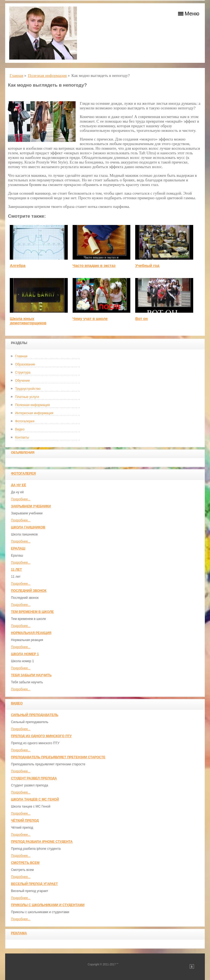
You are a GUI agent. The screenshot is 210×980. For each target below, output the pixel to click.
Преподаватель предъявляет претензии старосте (58, 757)
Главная (21, 356)
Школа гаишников (28, 527)
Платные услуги (27, 397)
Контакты (22, 437)
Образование (25, 364)
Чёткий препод (25, 821)
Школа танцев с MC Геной (35, 799)
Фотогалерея (25, 421)
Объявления (23, 453)
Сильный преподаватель (35, 715)
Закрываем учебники (31, 506)
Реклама (19, 933)
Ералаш (18, 548)
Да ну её (18, 485)
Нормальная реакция (31, 633)
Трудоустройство (28, 389)
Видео (20, 429)
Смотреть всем (25, 863)
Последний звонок (29, 591)
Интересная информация (34, 413)
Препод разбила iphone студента (42, 842)
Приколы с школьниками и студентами (48, 905)
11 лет (16, 570)
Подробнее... (21, 499)
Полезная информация (32, 405)
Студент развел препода (34, 778)
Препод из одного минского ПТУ (41, 736)
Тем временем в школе (32, 612)
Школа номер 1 (25, 654)
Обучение (22, 381)
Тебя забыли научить (31, 675)
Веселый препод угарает (34, 884)
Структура (23, 373)
